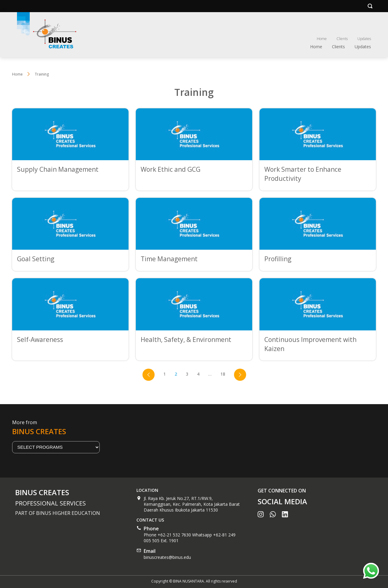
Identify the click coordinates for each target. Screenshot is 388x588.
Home (322, 39)
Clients (342, 39)
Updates (364, 39)
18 (223, 374)
